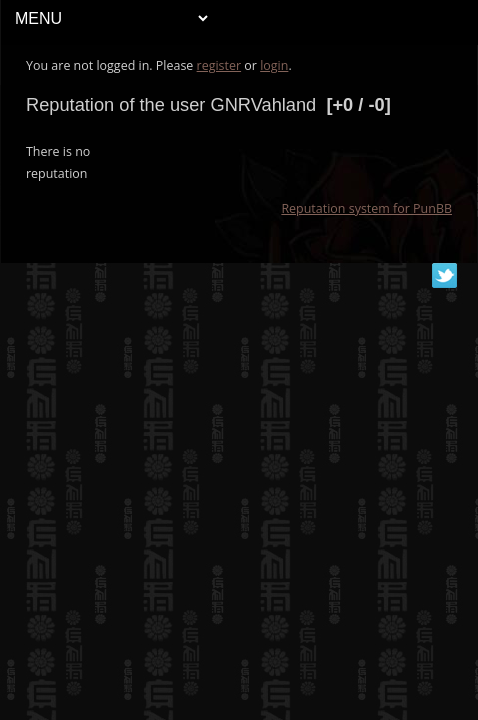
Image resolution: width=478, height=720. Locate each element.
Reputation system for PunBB (366, 208)
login (274, 65)
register (219, 65)
